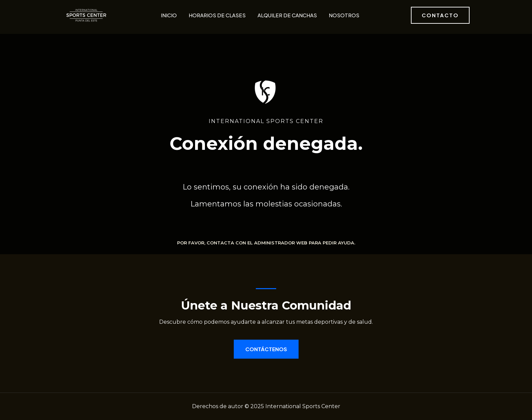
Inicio (169, 15)
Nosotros (344, 15)
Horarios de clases (217, 15)
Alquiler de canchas (287, 15)
